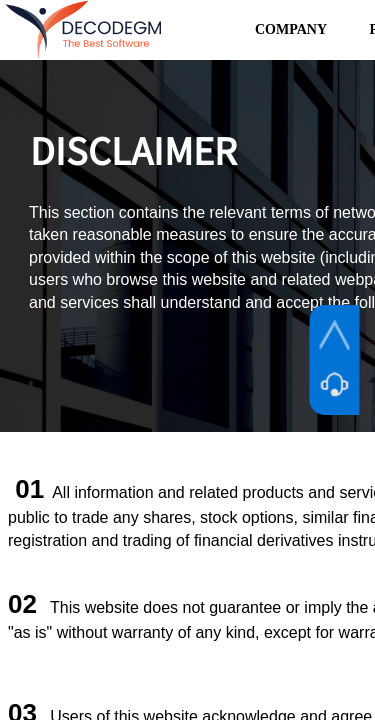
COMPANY (291, 29)
